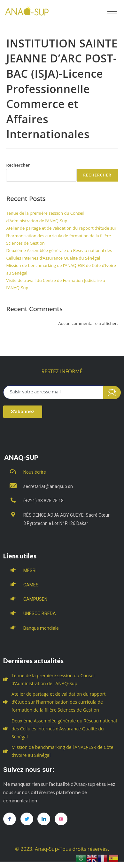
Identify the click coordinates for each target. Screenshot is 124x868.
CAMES (31, 585)
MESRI (30, 570)
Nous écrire (35, 472)
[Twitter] (27, 819)
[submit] (112, 393)
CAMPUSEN (35, 599)
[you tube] (61, 819)
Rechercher (18, 165)
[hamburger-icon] (112, 12)
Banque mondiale (41, 628)
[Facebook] (10, 819)
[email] (54, 392)
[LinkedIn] (44, 819)
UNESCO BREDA (40, 613)
